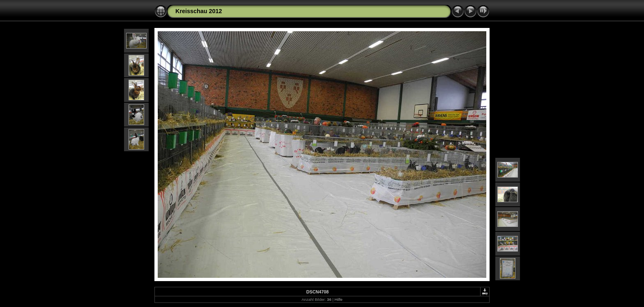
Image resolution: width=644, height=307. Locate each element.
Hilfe (339, 299)
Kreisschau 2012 (199, 11)
